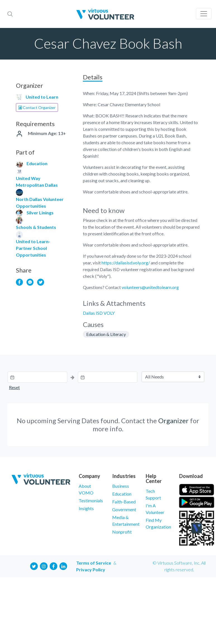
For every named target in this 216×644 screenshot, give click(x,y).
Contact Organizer (37, 107)
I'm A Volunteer (155, 509)
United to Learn (42, 97)
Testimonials (91, 500)
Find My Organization (158, 523)
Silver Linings (40, 213)
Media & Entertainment (125, 521)
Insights (86, 508)
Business (121, 486)
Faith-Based (124, 502)
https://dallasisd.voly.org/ (126, 263)
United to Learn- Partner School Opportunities (33, 248)
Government (124, 509)
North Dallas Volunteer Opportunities (40, 203)
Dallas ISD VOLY (99, 313)
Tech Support (153, 494)
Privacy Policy (91, 570)
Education (37, 163)
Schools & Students (36, 227)
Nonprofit (122, 532)
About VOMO (86, 489)
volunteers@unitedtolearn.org (150, 287)
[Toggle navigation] (204, 14)
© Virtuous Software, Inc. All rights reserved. (179, 566)
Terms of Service (94, 563)
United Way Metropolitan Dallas (37, 182)
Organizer (173, 421)
